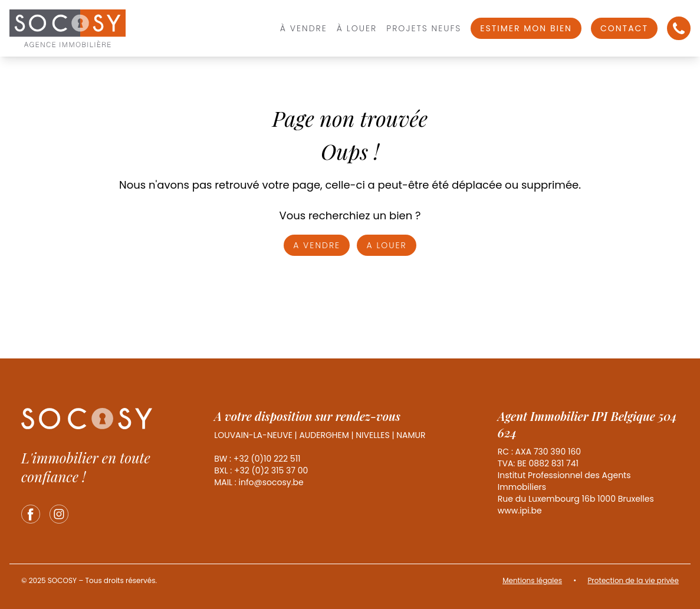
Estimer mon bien (526, 28)
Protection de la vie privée (633, 580)
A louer (386, 245)
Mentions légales (532, 580)
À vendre (304, 28)
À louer (357, 28)
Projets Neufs (424, 28)
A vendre (317, 245)
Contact (624, 28)
